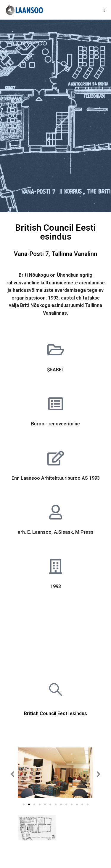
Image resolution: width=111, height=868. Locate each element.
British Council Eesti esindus (55, 714)
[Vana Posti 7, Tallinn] (55, 636)
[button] (13, 774)
